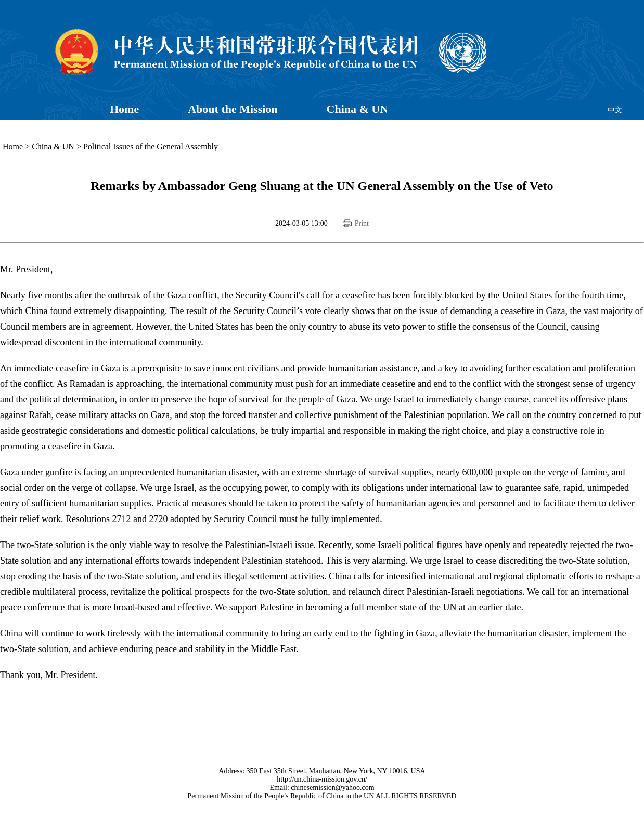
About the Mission (233, 109)
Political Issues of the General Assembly (151, 146)
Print (362, 223)
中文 (615, 110)
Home (124, 109)
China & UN (358, 109)
